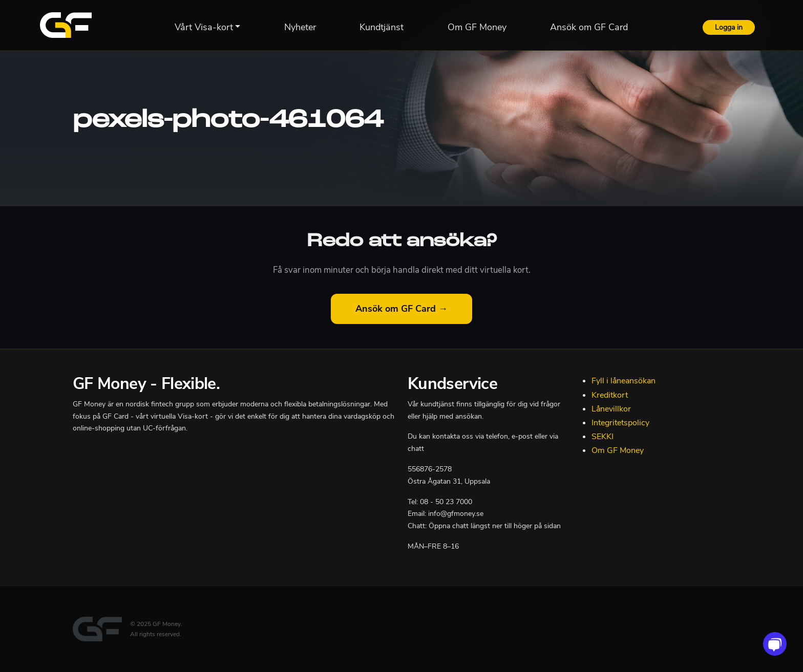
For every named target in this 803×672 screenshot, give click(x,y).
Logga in (729, 27)
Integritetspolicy (620, 423)
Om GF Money (618, 450)
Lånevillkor (611, 409)
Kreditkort (610, 395)
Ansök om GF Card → (401, 309)
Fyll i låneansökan (624, 381)
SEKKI (603, 437)
